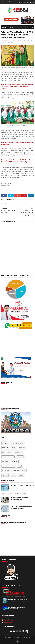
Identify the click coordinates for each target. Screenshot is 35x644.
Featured (24, 41)
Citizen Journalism (17, 443)
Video (13, 475)
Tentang (5, 475)
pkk (19, 466)
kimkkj (14, 638)
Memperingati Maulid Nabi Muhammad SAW (19, 499)
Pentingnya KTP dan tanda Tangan (22, 485)
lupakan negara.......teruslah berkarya (13, 494)
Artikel (5, 443)
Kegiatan (4, 43)
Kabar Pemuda (7, 452)
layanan (5, 462)
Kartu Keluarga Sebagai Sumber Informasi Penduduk (22, 507)
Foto (14, 448)
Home (4, 27)
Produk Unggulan (20, 471)
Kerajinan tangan (8, 457)
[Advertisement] (17, 243)
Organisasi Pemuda (8, 466)
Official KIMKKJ (9, 623)
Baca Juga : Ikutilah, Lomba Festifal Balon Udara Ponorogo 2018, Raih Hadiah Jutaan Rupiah (17, 161)
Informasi (30, 41)
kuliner (20, 457)
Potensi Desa (6, 471)
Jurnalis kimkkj (9, 620)
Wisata (21, 475)
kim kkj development (24, 638)
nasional (9, 43)
